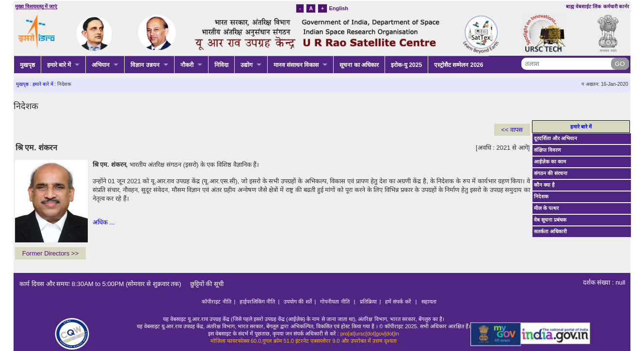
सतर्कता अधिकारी (550, 231)
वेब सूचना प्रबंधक (550, 220)
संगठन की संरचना (551, 173)
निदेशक (541, 197)
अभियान (101, 65)
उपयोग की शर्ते (298, 302)
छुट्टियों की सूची (203, 284)
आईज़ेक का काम (550, 162)
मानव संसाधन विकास (296, 65)
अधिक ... (104, 222)
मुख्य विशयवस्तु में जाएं (36, 7)
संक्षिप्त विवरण (547, 150)
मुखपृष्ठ (27, 65)
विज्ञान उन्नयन (145, 65)
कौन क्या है (544, 185)
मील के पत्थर (546, 208)
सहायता (429, 302)
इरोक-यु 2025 (406, 65)
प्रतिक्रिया (368, 302)
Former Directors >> (50, 253)
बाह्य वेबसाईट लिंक (584, 7)
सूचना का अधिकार (359, 65)
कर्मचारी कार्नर (616, 7)
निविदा (221, 65)
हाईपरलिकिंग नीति (257, 302)
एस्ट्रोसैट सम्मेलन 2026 (459, 65)
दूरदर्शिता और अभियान (555, 138)
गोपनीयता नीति (335, 302)
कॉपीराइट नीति (216, 302)
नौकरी (187, 65)
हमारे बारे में (59, 65)
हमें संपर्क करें (399, 302)
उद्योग (247, 65)
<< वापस (512, 130)
